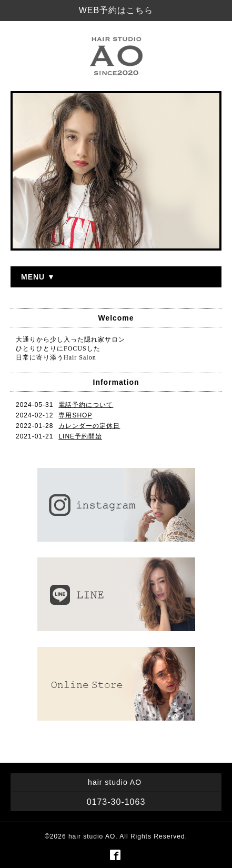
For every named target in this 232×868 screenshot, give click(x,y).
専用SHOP (75, 415)
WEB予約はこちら (116, 10)
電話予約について (86, 405)
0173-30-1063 (116, 802)
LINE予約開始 (80, 436)
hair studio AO (92, 836)
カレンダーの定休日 (89, 426)
